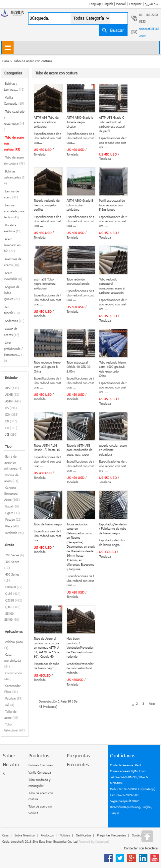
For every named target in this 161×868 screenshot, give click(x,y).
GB (7, 428)
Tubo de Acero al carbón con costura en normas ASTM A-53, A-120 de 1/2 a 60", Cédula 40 (47, 648)
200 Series (12, 555)
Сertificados (83, 835)
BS (7, 408)
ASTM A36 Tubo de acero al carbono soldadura (46, 122)
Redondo (11, 533)
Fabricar (11, 698)
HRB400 (11, 587)
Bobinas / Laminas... (42, 765)
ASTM (9, 401)
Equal (9, 506)
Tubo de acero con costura (33, 61)
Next (152, 704)
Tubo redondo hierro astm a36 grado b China (47, 367)
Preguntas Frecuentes (111, 835)
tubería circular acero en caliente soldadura (113, 450)
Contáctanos (140, 835)
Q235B (10, 600)
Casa (5, 835)
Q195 (9, 594)
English (108, 4)
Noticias (65, 835)
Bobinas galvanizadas (14, 177)
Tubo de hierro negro (48, 524)
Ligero (9, 513)
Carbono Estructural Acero (11, 494)
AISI (8, 388)
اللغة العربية (152, 4)
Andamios (15, 321)
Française (135, 4)
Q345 (9, 607)
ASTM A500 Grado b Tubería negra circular (80, 122)
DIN (8, 415)
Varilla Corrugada (40, 772)
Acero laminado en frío (12, 245)
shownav (7, 48)
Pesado (10, 520)
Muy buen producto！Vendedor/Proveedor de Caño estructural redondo (80, 648)
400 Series (12, 574)
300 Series (12, 562)
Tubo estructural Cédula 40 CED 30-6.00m (79, 367)
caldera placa (14, 642)
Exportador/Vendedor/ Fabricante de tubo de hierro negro (113, 529)
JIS (7, 434)
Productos (47, 835)
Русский (121, 4)
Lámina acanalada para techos (14, 211)
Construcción (14, 673)
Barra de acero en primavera (11, 462)
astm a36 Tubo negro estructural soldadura (45, 284)
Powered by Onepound (94, 842)
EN (7, 421)
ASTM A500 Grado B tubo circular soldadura (80, 205)
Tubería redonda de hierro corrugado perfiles (47, 205)
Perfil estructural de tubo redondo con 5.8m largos (112, 205)
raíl (7, 705)
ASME (9, 395)
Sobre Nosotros (25, 835)
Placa (9, 526)
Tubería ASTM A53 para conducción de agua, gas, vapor (80, 450)
